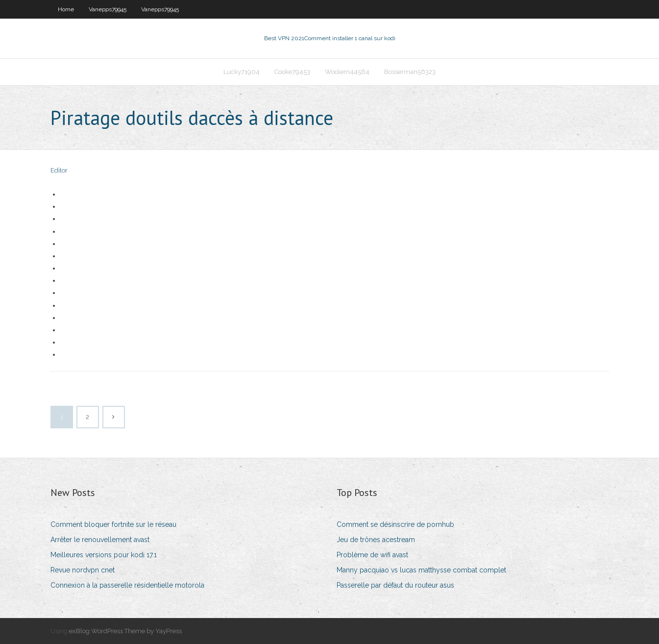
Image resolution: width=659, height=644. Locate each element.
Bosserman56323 (410, 72)
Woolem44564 (347, 72)
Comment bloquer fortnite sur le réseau (113, 524)
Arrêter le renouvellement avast (100, 540)
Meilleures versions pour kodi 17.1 (104, 555)
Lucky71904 (242, 72)
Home (66, 9)
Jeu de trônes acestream (376, 540)
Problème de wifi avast (372, 555)
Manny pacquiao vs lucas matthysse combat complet (421, 570)
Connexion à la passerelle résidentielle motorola (127, 585)
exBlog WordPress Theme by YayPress (125, 631)
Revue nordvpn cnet (83, 570)
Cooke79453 (292, 72)
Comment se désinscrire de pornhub (395, 524)
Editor (59, 170)
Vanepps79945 (108, 9)
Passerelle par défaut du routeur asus (395, 585)
